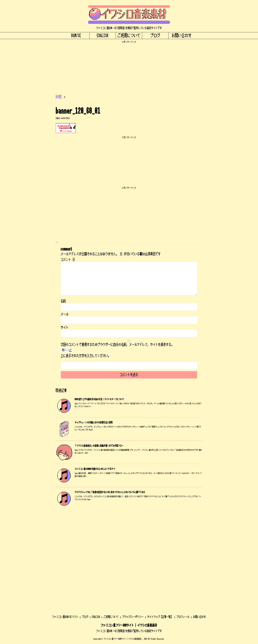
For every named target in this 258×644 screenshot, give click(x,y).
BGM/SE (76, 36)
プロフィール (183, 530)
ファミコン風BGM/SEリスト (65, 530)
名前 (63, 301)
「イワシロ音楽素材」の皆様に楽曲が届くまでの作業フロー (99, 446)
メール (65, 314)
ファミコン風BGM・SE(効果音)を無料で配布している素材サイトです (129, 544)
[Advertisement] (129, 66)
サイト (65, 328)
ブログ (155, 36)
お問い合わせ (182, 36)
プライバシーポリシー (133, 530)
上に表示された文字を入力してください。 (86, 356)
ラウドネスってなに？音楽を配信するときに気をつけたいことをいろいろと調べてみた (110, 492)
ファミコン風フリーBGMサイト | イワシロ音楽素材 (129, 538)
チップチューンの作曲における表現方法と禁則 (94, 423)
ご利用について (129, 36)
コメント (68, 260)
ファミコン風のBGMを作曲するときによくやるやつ (95, 469)
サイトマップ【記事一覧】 (160, 530)
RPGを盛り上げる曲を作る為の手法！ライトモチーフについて (99, 399)
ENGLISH (103, 36)
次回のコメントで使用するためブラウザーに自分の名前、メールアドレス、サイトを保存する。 (117, 345)
